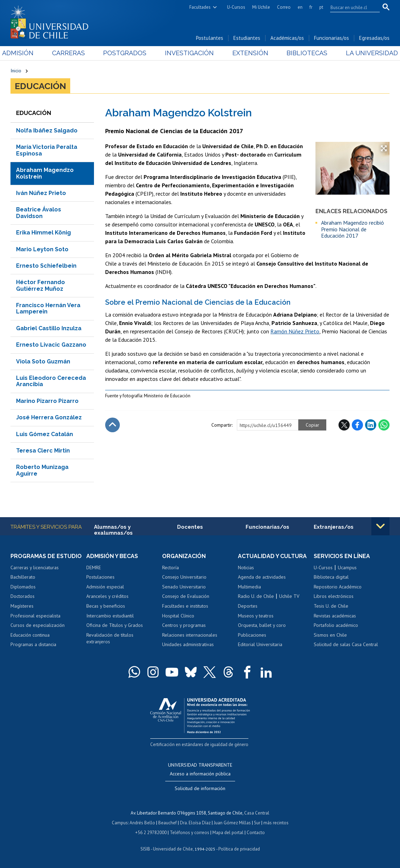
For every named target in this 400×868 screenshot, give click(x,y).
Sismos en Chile (330, 635)
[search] (351, 7)
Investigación (189, 53)
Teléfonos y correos (190, 833)
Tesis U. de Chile (331, 606)
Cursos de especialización (38, 625)
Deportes (248, 606)
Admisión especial (105, 587)
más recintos (276, 823)
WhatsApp (384, 425)
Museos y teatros (256, 616)
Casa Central (257, 813)
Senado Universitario (184, 587)
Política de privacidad (239, 849)
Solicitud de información (200, 788)
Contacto (256, 833)
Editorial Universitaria (260, 644)
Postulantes (210, 38)
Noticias (246, 567)
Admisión (26, 53)
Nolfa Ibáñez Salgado (47, 131)
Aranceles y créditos (107, 596)
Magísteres (22, 606)
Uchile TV (289, 596)
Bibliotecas (301, 53)
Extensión (248, 53)
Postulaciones (100, 577)
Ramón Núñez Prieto (295, 331)
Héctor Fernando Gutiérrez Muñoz (41, 285)
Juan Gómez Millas (232, 823)
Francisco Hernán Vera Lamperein (48, 308)
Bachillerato (23, 577)
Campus (120, 823)
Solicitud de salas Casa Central (346, 644)
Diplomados (23, 587)
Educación (40, 86)
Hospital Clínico (178, 616)
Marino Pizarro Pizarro (47, 401)
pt (321, 7)
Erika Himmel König (43, 233)
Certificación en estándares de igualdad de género (199, 744)
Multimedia (249, 587)
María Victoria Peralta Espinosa (47, 150)
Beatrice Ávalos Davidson (39, 213)
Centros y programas (184, 625)
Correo (284, 7)
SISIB (145, 849)
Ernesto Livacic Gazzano (51, 345)
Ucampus (347, 567)
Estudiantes (247, 38)
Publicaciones (252, 635)
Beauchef (168, 823)
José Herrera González (49, 417)
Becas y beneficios (106, 606)
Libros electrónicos (334, 596)
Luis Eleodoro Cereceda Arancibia (51, 381)
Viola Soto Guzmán (43, 361)
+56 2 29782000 (151, 833)
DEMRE (94, 567)
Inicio (16, 71)
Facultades (200, 7)
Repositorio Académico (338, 587)
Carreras (74, 53)
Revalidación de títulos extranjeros (110, 638)
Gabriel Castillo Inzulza (49, 328)
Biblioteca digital (331, 577)
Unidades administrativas (188, 644)
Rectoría (170, 567)
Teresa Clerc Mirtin (43, 451)
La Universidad (363, 53)
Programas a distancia (33, 644)
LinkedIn (371, 425)
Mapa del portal (228, 833)
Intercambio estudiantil (110, 616)
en (300, 7)
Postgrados (128, 53)
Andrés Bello (142, 823)
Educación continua (30, 635)
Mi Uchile (261, 7)
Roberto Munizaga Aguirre (42, 470)
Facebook (357, 425)
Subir (112, 425)
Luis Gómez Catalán (45, 434)
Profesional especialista (35, 616)
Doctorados (23, 596)
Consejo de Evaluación (186, 596)
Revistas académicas (335, 616)
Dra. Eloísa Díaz (195, 823)
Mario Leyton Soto (42, 249)
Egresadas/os (374, 38)
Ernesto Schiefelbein (46, 266)
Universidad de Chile (173, 849)
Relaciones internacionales (190, 635)
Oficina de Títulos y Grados (115, 625)
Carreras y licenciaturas (35, 567)
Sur (257, 823)
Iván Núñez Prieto (41, 193)
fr (311, 7)
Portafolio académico (336, 625)
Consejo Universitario (184, 577)
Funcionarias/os (332, 38)
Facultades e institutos (185, 606)
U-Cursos (236, 7)
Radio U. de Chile (256, 596)
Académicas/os (287, 38)
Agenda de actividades (262, 577)
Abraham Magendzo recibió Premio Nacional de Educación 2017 (352, 229)
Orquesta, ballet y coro (262, 625)
